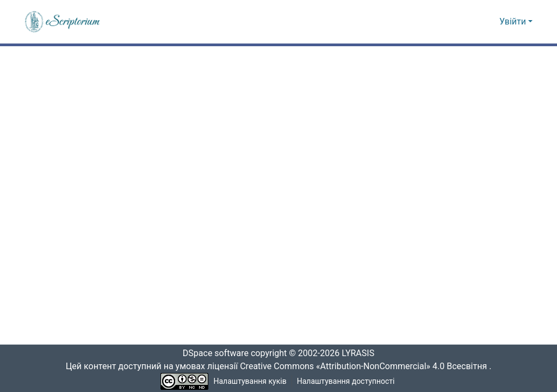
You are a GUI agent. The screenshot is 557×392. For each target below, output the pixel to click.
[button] (63, 22)
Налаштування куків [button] (250, 381)
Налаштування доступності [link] (346, 381)
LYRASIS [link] (361, 353)
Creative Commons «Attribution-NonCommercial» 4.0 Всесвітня (367, 366)
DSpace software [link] (212, 353)
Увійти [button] (514, 22)
